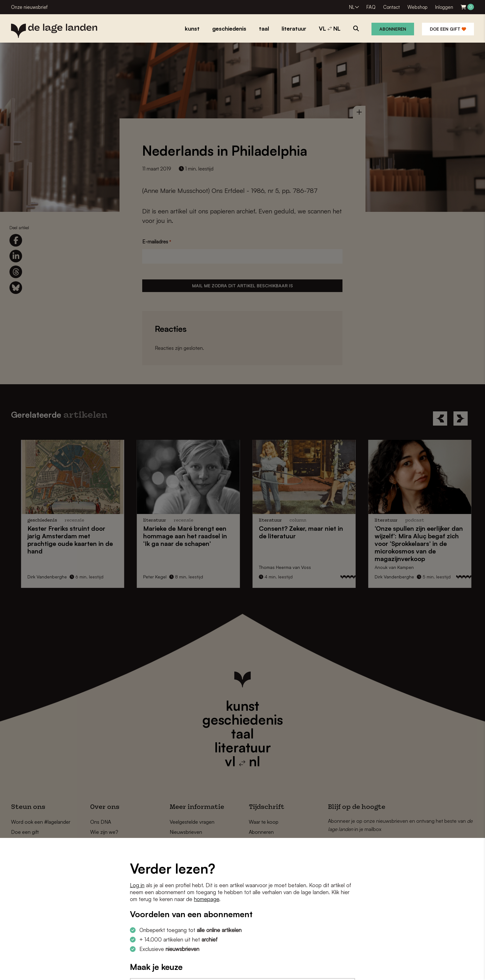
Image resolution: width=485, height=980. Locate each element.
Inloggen (444, 7)
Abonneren (393, 29)
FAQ (371, 7)
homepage (207, 899)
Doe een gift (448, 29)
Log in (137, 885)
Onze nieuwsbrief (29, 7)
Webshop (418, 7)
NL (352, 7)
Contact (392, 7)
